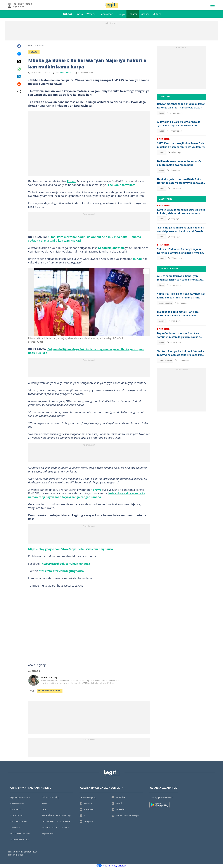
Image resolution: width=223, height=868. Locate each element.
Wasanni (91, 15)
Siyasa (79, 15)
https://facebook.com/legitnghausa (66, 564)
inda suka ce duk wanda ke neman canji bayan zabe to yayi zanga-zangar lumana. (87, 496)
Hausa (67, 15)
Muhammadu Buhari (50, 691)
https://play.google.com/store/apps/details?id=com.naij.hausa (71, 550)
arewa (97, 490)
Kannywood (106, 15)
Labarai (132, 15)
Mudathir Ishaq (67, 73)
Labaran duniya (165, 304)
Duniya (121, 15)
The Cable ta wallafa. (122, 185)
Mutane (157, 15)
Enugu (71, 182)
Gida (31, 46)
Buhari (137, 259)
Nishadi (145, 15)
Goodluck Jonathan (111, 248)
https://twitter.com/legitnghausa (61, 572)
